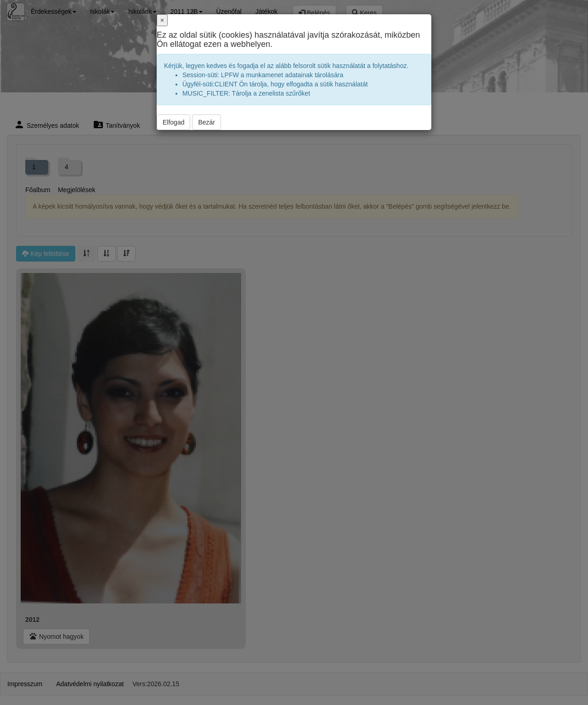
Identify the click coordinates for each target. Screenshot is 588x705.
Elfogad (173, 122)
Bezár (206, 122)
